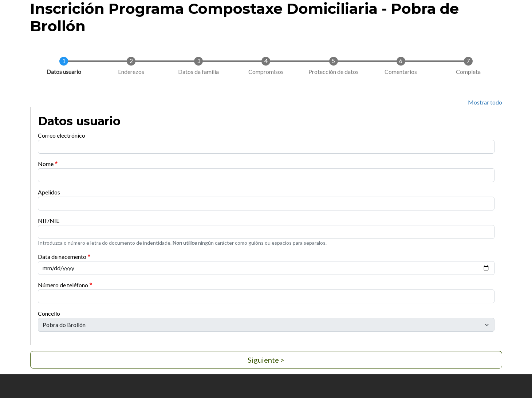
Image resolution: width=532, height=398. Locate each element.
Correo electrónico (62, 135)
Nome (46, 164)
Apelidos (49, 192)
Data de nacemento (62, 257)
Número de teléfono (63, 285)
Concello (49, 313)
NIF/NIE (49, 220)
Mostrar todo (485, 102)
